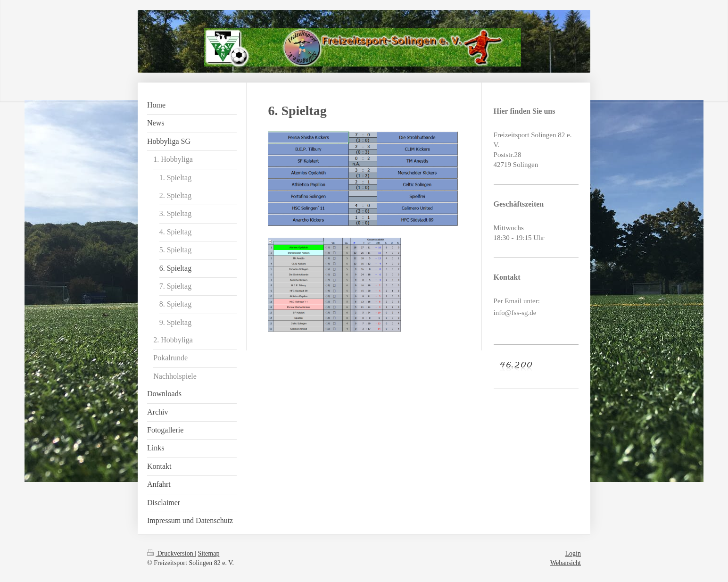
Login (573, 553)
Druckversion (171, 553)
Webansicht (566, 563)
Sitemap (209, 553)
